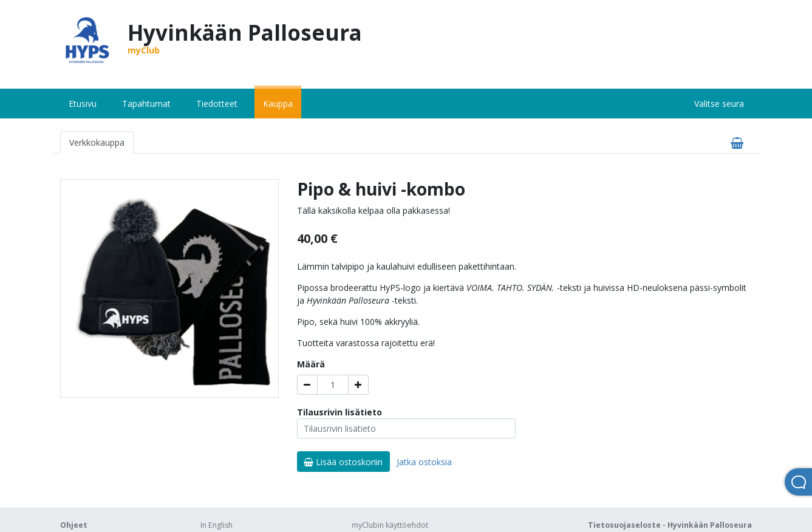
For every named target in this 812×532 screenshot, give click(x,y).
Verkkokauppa (97, 142)
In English (217, 525)
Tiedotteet (217, 104)
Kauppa (278, 104)
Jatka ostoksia (424, 462)
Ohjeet (74, 525)
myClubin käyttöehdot (390, 525)
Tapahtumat (146, 104)
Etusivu (83, 104)
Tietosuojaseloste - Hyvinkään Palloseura (670, 525)
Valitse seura (719, 104)
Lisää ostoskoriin (343, 462)
